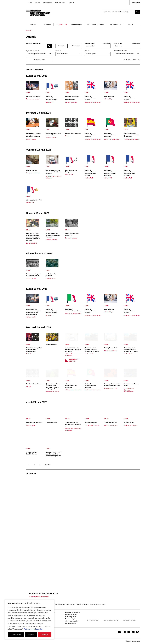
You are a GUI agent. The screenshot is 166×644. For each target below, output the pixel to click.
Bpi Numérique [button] (115, 24)
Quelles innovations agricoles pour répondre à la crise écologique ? (53, 386)
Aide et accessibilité (72, 621)
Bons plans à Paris (111, 348)
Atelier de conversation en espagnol (90, 135)
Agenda (60, 24)
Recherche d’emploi (33, 96)
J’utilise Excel (129, 423)
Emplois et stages (71, 615)
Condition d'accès (120, 51)
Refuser (31, 635)
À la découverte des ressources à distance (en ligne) (54, 172)
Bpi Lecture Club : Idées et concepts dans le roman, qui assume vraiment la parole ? (33, 237)
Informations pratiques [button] (96, 24)
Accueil (33, 24)
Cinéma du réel (60, 2)
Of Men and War (32, 170)
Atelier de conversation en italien (73, 310)
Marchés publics (71, 617)
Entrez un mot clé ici (33, 43)
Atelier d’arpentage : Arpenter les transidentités (72, 98)
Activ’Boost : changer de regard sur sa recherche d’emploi (34, 135)
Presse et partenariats (72, 612)
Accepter (45, 635)
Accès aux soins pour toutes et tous (53, 134)
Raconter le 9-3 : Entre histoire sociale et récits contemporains (54, 454)
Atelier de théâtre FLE (34, 200)
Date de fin (127, 43)
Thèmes (58, 51)
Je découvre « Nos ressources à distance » (73, 424)
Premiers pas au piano (34, 423)
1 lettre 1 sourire (51, 344)
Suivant (48, 464)
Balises (37, 2)
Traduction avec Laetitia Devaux (32, 453)
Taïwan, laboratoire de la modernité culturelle (112, 385)
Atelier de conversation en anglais (90, 98)
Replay (131, 24)
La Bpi (30, 2)
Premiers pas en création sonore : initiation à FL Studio (92, 350)
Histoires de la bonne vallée (131, 385)
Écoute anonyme (91, 423)
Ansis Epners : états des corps (72, 234)
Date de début (98, 43)
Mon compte (136, 3)
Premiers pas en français (71, 171)
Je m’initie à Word (111, 423)
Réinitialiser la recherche (132, 60)
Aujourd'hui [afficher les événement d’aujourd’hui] (62, 46)
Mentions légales (71, 619)
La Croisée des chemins (51, 275)
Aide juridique (109, 96)
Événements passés (39, 60)
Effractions (71, 2)
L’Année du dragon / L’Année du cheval (33, 275)
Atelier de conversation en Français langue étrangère (90, 173)
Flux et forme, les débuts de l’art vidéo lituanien (53, 235)
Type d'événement (33, 51)
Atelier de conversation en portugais (110, 135)
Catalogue (47, 24)
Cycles (87, 51)
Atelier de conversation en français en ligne (52, 98)
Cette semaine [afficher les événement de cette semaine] (75, 46)
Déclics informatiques (73, 133)
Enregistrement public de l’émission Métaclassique (34, 350)
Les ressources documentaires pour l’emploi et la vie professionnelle (33, 312)
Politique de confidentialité (33, 629)
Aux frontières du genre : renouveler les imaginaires (131, 135)
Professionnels (47, 2)
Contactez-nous (70, 623)
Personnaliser (16, 635)
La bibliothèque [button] (76, 24)
